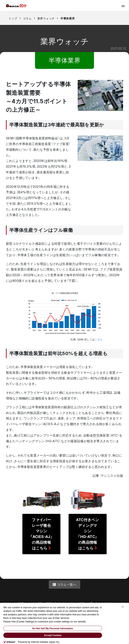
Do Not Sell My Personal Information (53, 628)
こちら (99, 339)
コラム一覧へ (64, 585)
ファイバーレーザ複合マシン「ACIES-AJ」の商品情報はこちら (41, 534)
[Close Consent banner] (123, 607)
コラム (27, 18)
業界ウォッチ (46, 18)
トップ (13, 18)
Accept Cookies (53, 635)
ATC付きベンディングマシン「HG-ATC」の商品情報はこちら (88, 534)
